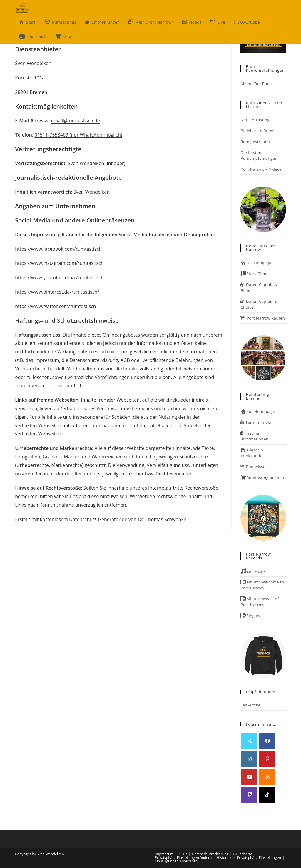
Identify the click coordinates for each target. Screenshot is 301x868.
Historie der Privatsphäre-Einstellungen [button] (249, 858)
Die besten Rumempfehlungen (259, 155)
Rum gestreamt (255, 142)
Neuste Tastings (256, 120)
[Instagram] (249, 759)
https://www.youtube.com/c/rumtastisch (59, 277)
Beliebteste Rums (257, 131)
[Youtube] (249, 777)
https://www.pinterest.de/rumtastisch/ (57, 292)
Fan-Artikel (251, 705)
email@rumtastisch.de (75, 121)
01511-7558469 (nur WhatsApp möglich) (78, 135)
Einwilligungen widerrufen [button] (176, 861)
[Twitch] (249, 795)
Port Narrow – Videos (261, 169)
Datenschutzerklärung (210, 854)
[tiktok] (267, 795)
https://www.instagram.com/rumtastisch (59, 263)
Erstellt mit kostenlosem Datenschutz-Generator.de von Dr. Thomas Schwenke (101, 519)
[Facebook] (267, 741)
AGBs (183, 854)
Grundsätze (243, 854)
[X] (249, 741)
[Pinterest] (267, 759)
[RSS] (267, 777)
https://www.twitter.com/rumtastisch (55, 306)
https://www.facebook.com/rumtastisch (58, 249)
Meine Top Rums (257, 84)
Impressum (164, 854)
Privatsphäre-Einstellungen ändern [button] (183, 858)
